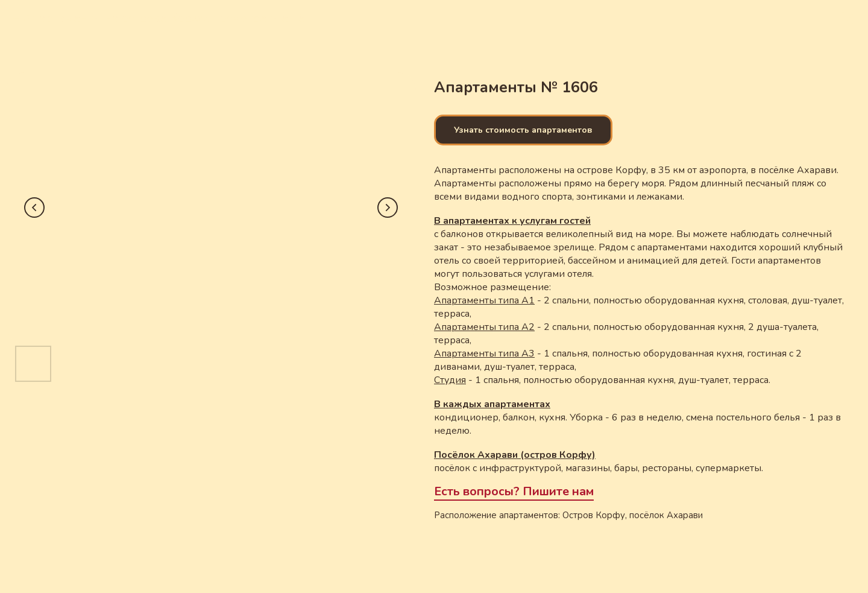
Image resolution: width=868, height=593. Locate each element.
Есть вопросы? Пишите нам (514, 491)
